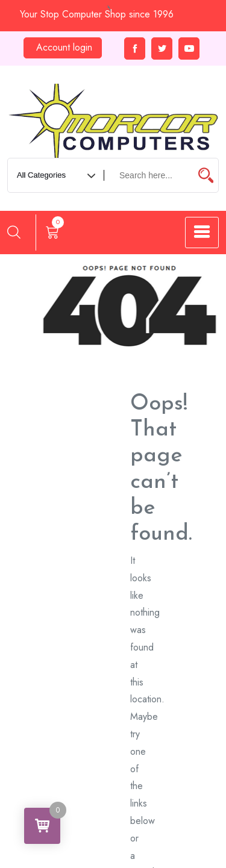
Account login (64, 47)
